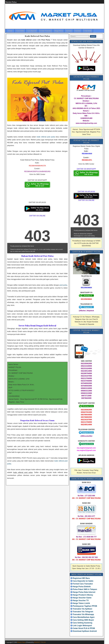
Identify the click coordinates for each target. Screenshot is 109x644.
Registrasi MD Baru (81, 578)
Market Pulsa (11, 2)
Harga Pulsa (59, 31)
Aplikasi (69, 31)
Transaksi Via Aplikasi (82, 609)
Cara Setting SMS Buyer (83, 620)
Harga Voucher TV (81, 600)
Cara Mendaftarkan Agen (84, 617)
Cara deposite (32, 31)
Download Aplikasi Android (85, 631)
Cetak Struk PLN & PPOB (84, 628)
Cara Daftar (20, 31)
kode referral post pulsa (46, 137)
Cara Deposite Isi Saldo (83, 581)
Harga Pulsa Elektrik (82, 587)
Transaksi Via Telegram (83, 612)
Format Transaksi (46, 31)
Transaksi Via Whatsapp (83, 614)
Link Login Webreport (82, 626)
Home (10, 31)
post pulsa (63, 285)
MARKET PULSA (40, 642)
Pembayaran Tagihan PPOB (85, 606)
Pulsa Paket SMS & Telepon (85, 589)
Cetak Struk (87, 31)
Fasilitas (78, 31)
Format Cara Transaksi (83, 584)
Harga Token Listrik (81, 603)
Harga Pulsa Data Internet (84, 592)
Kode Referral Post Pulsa (37, 36)
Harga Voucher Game (82, 598)
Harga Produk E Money (83, 595)
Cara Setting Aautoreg (82, 623)
